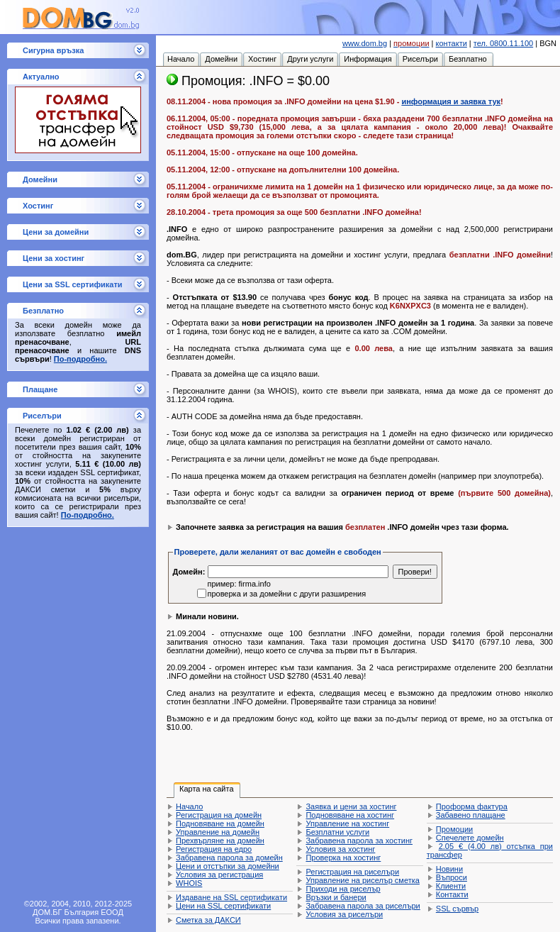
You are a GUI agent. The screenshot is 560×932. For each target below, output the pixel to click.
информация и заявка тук (451, 101)
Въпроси (452, 877)
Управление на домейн (218, 832)
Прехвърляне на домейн (220, 841)
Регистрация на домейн (219, 815)
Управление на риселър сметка (362, 880)
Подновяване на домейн (220, 823)
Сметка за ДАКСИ (208, 920)
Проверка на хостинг (343, 858)
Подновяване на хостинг (350, 815)
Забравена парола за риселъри (363, 906)
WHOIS (189, 883)
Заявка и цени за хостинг (351, 806)
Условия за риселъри (344, 914)
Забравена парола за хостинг (359, 841)
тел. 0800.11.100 (503, 43)
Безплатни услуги (337, 832)
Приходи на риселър (343, 889)
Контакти (452, 894)
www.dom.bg (365, 43)
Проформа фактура (472, 806)
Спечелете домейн (470, 838)
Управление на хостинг (347, 823)
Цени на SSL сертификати (223, 906)
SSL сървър (457, 909)
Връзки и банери (336, 897)
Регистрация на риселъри (352, 872)
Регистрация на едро (214, 849)
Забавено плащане (471, 815)
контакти (452, 43)
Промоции (454, 829)
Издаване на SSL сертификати (231, 897)
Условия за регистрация (219, 875)
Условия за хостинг (340, 849)
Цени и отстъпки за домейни (228, 866)
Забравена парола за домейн (229, 858)
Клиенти (451, 886)
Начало (189, 806)
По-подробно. (80, 359)
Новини (449, 869)
